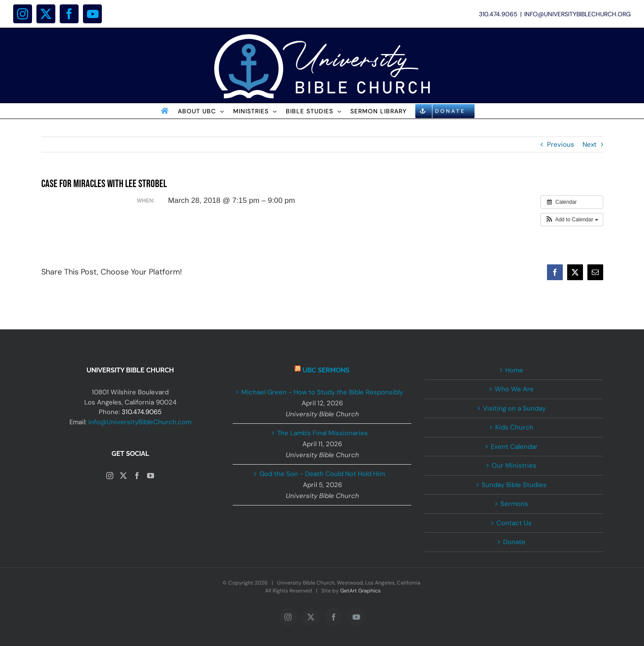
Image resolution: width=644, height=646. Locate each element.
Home (514, 370)
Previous (561, 144)
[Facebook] (137, 476)
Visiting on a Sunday (514, 408)
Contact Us (514, 523)
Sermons (514, 504)
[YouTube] (151, 476)
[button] (572, 220)
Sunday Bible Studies (514, 485)
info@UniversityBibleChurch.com (140, 422)
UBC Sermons (326, 370)
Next (590, 144)
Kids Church (514, 427)
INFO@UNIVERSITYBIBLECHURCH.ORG (577, 14)
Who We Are (514, 389)
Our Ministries (514, 466)
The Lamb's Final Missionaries (322, 433)
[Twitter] (123, 476)
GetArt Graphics (360, 591)
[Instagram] (110, 476)
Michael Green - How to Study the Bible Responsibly (322, 392)
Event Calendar (514, 447)
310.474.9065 (142, 412)
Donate (514, 542)
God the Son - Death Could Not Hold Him (322, 474)
